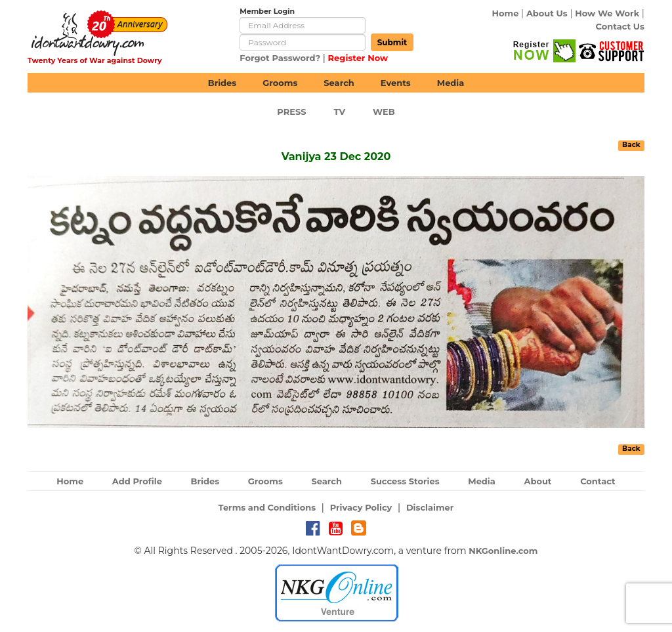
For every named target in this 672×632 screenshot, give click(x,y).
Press (291, 112)
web (384, 112)
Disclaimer (430, 507)
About (537, 481)
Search (339, 83)
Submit (392, 42)
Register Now (358, 58)
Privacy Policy (361, 507)
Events (396, 83)
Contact (598, 481)
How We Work (607, 13)
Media (451, 83)
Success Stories (405, 481)
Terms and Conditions (267, 507)
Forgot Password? (280, 58)
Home (506, 13)
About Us (547, 13)
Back (631, 145)
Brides (222, 83)
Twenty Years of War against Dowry (95, 60)
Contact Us (620, 26)
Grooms (280, 83)
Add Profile (137, 481)
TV (340, 112)
